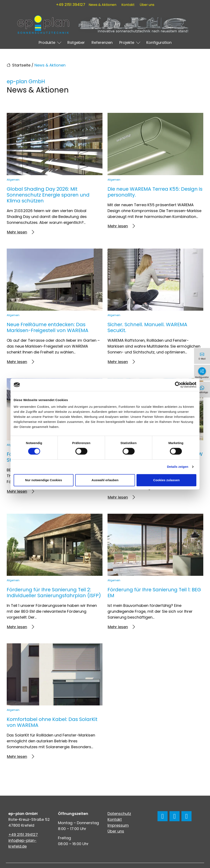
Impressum (118, 825)
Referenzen (102, 42)
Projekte (127, 42)
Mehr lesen (20, 232)
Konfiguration (159, 42)
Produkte (47, 42)
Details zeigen (178, 467)
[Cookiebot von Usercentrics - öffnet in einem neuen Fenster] (178, 385)
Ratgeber (76, 42)
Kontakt (128, 5)
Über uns (147, 5)
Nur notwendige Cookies (44, 480)
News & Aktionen (102, 5)
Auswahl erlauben (105, 480)
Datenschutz (119, 814)
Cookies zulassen (167, 480)
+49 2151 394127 (71, 5)
